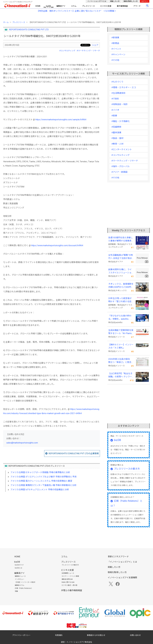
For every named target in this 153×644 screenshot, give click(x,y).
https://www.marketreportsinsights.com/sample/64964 (61, 120)
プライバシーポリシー (21, 635)
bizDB (48, 6)
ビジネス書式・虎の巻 (69, 585)
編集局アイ (61, 6)
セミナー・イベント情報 (70, 576)
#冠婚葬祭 (116, 127)
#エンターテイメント (122, 149)
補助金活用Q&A (67, 579)
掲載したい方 (115, 1)
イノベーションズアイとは (97, 1)
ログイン (145, 1)
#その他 (115, 60)
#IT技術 (115, 99)
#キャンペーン (118, 54)
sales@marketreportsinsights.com (22, 443)
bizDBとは (18, 568)
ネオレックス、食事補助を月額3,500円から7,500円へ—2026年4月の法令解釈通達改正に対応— (121, 286)
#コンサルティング (67, 51)
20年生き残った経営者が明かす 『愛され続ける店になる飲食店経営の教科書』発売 (121, 300)
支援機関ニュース (68, 573)
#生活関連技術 (118, 93)
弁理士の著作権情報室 (72, 590)
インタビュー (20, 579)
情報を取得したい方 (131, 1)
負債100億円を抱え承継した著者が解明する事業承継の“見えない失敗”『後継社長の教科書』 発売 (121, 239)
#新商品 (115, 43)
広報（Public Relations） (24, 588)
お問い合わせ (135, 635)
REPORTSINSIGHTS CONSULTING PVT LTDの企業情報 (74, 453)
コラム (74, 6)
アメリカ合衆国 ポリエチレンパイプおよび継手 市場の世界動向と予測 (43, 477)
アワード (137, 6)
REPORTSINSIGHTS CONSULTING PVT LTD (29, 30)
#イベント (116, 49)
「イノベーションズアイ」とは (122, 562)
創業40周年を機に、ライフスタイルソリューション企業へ (121, 271)
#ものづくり (117, 82)
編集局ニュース (20, 576)
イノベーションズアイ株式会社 (79, 642)
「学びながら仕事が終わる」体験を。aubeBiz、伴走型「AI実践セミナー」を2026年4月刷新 (121, 318)
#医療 (114, 116)
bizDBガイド (19, 565)
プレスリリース (88, 6)
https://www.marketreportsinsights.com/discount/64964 (57, 245)
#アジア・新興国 (119, 172)
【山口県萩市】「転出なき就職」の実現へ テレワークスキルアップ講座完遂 (120, 375)
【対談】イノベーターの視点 (25, 582)
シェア (95, 45)
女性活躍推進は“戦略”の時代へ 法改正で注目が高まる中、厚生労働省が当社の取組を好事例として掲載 (121, 257)
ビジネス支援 (106, 6)
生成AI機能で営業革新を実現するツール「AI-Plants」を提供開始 (121, 332)
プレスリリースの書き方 (127, 469)
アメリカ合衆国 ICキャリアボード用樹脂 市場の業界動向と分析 (40, 472)
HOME (38, 6)
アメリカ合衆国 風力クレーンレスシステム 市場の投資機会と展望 (41, 481)
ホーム (6, 22)
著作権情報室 (122, 6)
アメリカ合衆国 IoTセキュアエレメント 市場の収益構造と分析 (40, 490)
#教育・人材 (117, 144)
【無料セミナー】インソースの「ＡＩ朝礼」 (121, 346)
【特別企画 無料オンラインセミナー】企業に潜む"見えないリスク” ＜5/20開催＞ (76, 11)
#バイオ (115, 110)
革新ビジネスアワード (118, 557)
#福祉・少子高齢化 (121, 121)
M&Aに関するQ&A (68, 582)
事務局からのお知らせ (96, 635)
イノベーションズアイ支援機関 (122, 578)
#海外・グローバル (121, 166)
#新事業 (115, 38)
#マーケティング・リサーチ (88, 51)
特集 (16, 591)
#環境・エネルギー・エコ (124, 87)
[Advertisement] (52, 517)
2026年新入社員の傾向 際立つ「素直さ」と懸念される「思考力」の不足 (121, 361)
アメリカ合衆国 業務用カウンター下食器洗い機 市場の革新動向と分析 (43, 485)
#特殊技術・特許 (120, 104)
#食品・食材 (117, 138)
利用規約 (59, 635)
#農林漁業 (116, 133)
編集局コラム (20, 585)
